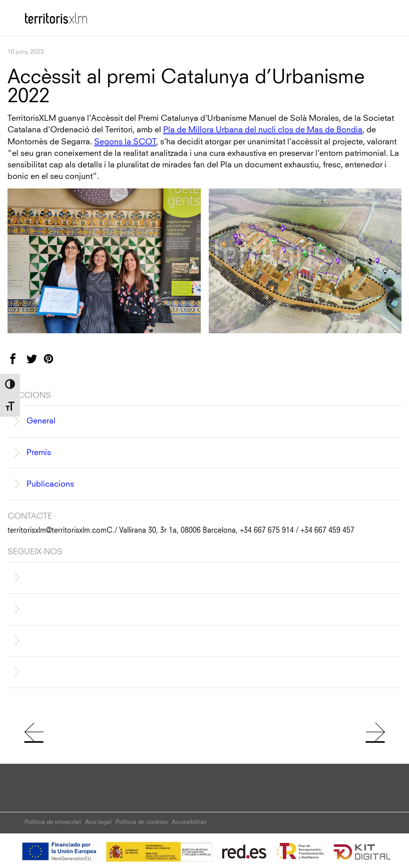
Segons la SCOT (125, 142)
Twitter (38, 363)
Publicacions (50, 484)
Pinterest (55, 363)
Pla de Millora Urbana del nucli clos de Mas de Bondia (263, 130)
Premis (39, 453)
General (41, 421)
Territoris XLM (50, 15)
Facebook (20, 363)
